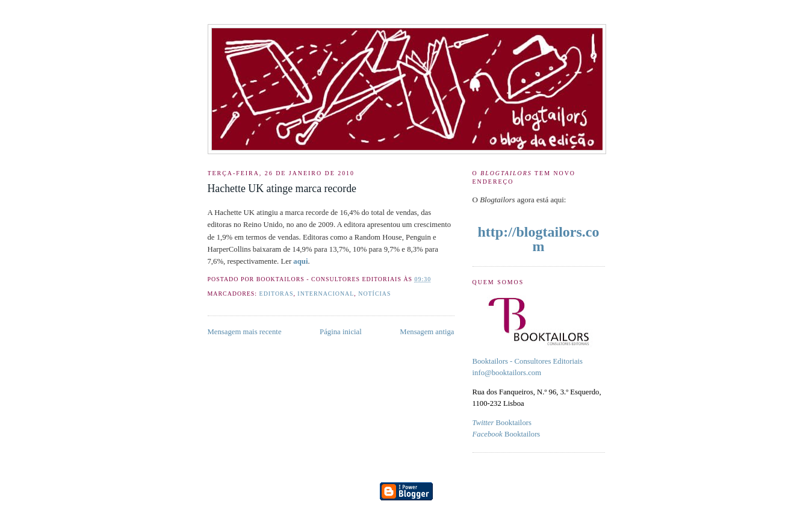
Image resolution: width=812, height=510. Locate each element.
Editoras (277, 294)
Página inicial (341, 332)
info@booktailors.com (507, 373)
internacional (326, 294)
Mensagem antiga (427, 332)
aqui (300, 261)
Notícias (374, 294)
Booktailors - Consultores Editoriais (528, 361)
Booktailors (502, 423)
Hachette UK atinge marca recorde (282, 188)
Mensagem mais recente (245, 332)
